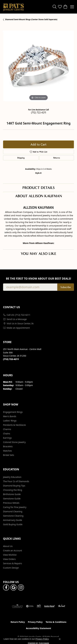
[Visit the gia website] (30, 606)
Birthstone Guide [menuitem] (12, 494)
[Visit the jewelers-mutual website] (49, 606)
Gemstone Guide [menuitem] (12, 499)
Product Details (38, 188)
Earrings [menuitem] (7, 438)
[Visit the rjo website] (39, 606)
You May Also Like (38, 254)
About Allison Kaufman (39, 196)
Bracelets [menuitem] (8, 446)
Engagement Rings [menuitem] (13, 412)
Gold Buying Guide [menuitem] (13, 524)
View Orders (9, 559)
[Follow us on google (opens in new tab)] (13, 587)
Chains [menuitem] (7, 434)
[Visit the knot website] (62, 606)
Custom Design (11, 568)
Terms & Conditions (56, 622)
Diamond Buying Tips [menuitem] (14, 486)
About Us (8, 546)
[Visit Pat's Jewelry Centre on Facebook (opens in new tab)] (6, 587)
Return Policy (18, 622)
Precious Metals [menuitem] (11, 503)
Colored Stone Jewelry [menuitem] (14, 442)
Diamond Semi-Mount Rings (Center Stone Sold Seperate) (31, 19)
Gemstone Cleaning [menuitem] (13, 516)
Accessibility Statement (38, 628)
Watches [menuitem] (7, 451)
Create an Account (13, 550)
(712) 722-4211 (38, 113)
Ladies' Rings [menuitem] (10, 421)
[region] (38, 66)
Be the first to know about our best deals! (39, 279)
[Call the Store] (11, 359)
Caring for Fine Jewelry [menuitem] (15, 507)
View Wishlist (10, 555)
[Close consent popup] (60, 639)
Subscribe (66, 287)
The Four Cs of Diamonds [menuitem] (16, 481)
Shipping (21, 158)
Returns (57, 158)
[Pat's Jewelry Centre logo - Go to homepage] (13, 7)
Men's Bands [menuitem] (10, 416)
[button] (55, 7)
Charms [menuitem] (7, 429)
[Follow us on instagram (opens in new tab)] (21, 587)
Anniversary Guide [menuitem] (13, 520)
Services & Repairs (13, 563)
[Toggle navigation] (72, 7)
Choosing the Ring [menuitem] (13, 490)
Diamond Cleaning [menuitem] (13, 511)
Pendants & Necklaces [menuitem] (14, 425)
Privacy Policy (35, 622)
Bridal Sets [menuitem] (9, 455)
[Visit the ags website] (17, 606)
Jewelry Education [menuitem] (12, 477)
